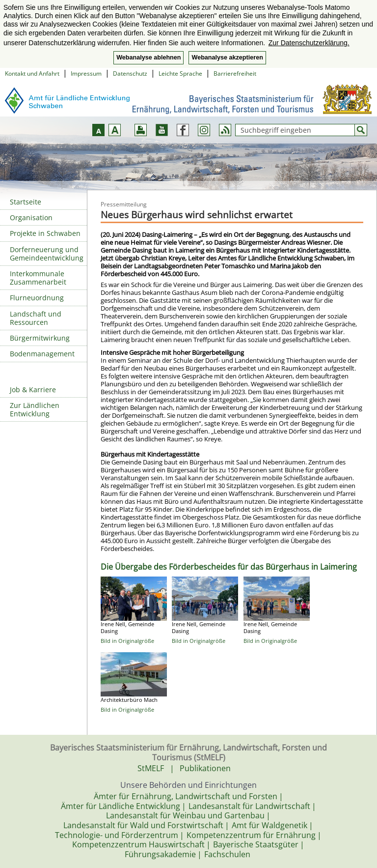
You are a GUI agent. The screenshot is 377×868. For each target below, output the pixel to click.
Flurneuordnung (37, 298)
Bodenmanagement (42, 354)
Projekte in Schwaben (45, 233)
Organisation (31, 217)
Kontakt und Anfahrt (32, 73)
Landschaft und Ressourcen (36, 318)
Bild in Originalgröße (127, 641)
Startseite (26, 202)
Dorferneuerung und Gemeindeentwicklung (47, 254)
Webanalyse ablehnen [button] (148, 58)
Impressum (86, 73)
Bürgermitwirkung (40, 338)
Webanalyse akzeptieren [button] (227, 58)
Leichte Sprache (180, 73)
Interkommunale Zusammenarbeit (38, 278)
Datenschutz (130, 73)
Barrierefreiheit (235, 73)
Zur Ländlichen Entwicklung (35, 409)
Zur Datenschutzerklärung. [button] (309, 43)
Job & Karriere (33, 390)
